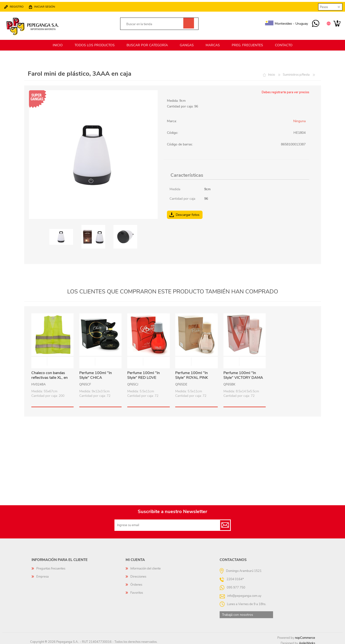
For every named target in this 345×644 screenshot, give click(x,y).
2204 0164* (235, 576)
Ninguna (299, 118)
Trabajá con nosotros (238, 612)
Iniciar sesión (47, 5)
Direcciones (138, 574)
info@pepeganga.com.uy (244, 593)
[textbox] (154, 23)
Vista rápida (53, 359)
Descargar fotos (188, 212)
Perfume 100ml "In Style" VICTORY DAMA (243, 373)
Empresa (43, 574)
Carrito (335, 22)
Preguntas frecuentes (51, 566)
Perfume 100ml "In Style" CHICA (96, 373)
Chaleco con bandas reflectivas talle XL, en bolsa (50, 375)
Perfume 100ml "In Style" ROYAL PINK (192, 373)
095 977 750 (313, 22)
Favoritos (137, 590)
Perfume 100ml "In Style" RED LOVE (144, 373)
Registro (19, 5)
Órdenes (136, 582)
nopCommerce (305, 635)
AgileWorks (307, 640)
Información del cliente (146, 566)
